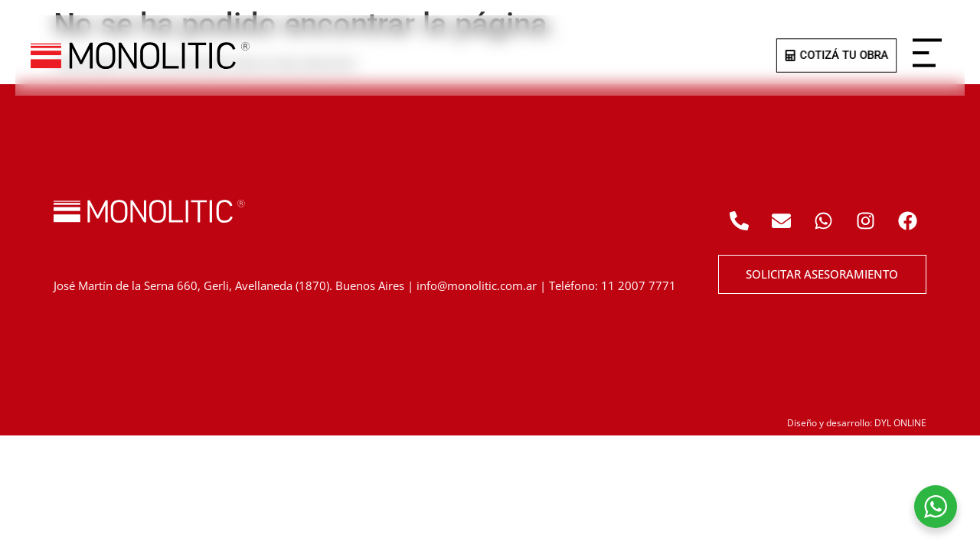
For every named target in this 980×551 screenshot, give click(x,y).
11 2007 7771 (639, 285)
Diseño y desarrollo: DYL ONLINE (857, 423)
